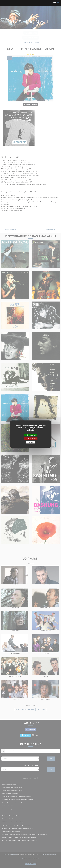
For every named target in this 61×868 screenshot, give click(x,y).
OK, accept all (30, 435)
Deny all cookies (31, 439)
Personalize (31, 442)
